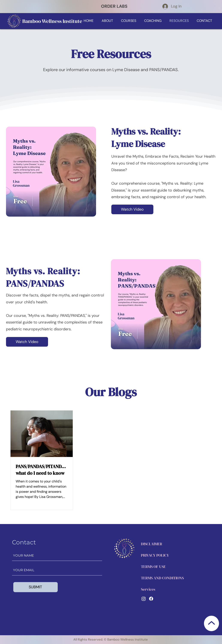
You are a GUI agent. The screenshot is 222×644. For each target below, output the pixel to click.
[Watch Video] (132, 209)
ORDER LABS (114, 6)
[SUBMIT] (35, 587)
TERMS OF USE (153, 567)
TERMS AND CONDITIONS (162, 578)
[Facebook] (151, 599)
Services (148, 589)
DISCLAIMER (152, 544)
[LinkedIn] (144, 599)
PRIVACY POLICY (155, 555)
